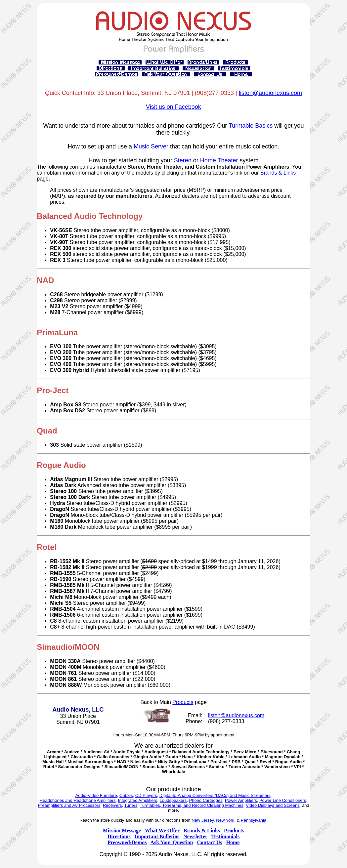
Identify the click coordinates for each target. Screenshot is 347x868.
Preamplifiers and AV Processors (69, 805)
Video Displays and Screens (273, 805)
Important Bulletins (157, 836)
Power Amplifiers (241, 800)
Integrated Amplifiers (138, 800)
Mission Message (122, 830)
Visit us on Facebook (173, 107)
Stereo (183, 160)
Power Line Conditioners (283, 800)
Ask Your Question (172, 842)
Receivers (112, 805)
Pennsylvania (254, 820)
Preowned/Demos (127, 842)
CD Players (146, 795)
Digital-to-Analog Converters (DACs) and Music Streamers (215, 795)
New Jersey (203, 820)
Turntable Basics (251, 126)
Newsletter (195, 836)
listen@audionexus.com (270, 93)
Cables (126, 795)
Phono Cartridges (206, 800)
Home (233, 842)
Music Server (151, 146)
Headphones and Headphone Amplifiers (78, 800)
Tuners (131, 805)
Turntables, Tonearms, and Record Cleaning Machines (192, 805)
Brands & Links (278, 173)
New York (225, 820)
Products (183, 702)
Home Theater (219, 160)
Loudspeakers (173, 800)
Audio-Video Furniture (96, 795)
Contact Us (209, 842)
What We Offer (162, 830)
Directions (119, 836)
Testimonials (226, 836)
